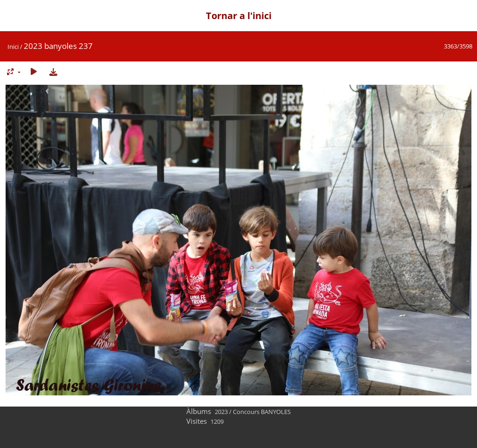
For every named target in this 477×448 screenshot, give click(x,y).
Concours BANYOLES (262, 412)
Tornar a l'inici (239, 16)
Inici (13, 47)
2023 (221, 412)
